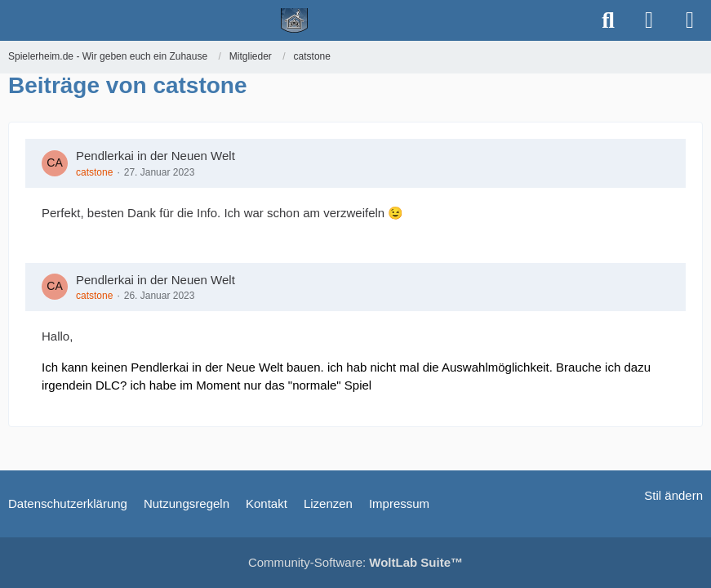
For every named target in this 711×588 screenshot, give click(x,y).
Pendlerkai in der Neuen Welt (156, 156)
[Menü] (690, 20)
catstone (94, 172)
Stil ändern (673, 495)
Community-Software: (355, 562)
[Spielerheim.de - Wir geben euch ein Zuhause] (294, 20)
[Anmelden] (649, 20)
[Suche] (608, 20)
